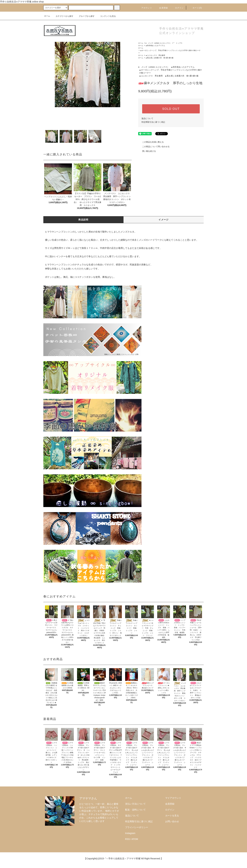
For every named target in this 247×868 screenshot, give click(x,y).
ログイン (177, 8)
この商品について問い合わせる (154, 147)
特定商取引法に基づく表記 (153, 122)
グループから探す (85, 16)
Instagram (130, 833)
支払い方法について (135, 804)
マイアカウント (173, 798)
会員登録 (162, 8)
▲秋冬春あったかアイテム (155, 46)
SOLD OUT (171, 109)
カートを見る (172, 816)
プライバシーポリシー (137, 827)
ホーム (47, 16)
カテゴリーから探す (62, 16)
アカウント (145, 8)
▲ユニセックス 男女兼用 (155, 55)
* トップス (178, 43)
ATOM (135, 839)
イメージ (164, 220)
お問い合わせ (172, 821)
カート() (195, 8)
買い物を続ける (147, 151)
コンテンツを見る (106, 16)
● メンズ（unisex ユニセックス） (158, 43)
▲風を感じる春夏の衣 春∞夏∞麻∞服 (159, 58)
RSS (128, 839)
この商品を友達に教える (151, 142)
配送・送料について (135, 810)
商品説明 (83, 220)
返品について (147, 118)
